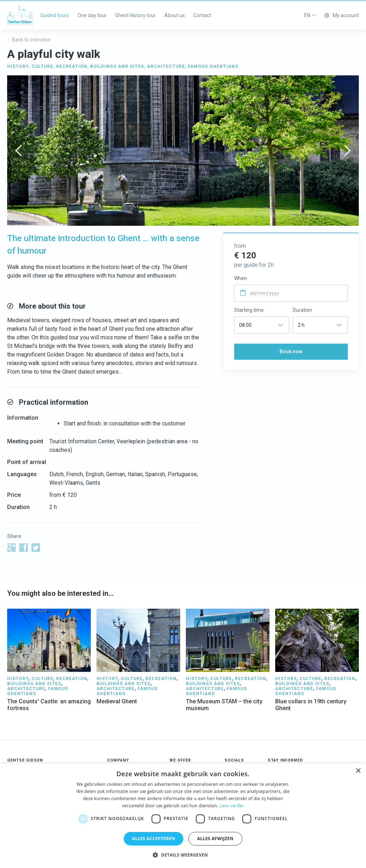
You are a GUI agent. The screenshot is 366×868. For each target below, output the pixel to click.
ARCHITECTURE (166, 66)
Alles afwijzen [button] (215, 839)
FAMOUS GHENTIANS (213, 66)
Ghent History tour (135, 15)
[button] (183, 855)
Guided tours (55, 15)
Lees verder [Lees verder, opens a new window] (232, 806)
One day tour (92, 15)
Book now (291, 351)
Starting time (249, 310)
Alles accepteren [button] (154, 839)
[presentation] (19, 151)
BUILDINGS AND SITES (117, 66)
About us (175, 15)
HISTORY (18, 66)
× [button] (358, 771)
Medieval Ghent (117, 701)
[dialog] (183, 816)
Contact (202, 15)
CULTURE (42, 66)
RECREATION (72, 66)
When (241, 278)
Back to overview (29, 40)
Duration (302, 310)
